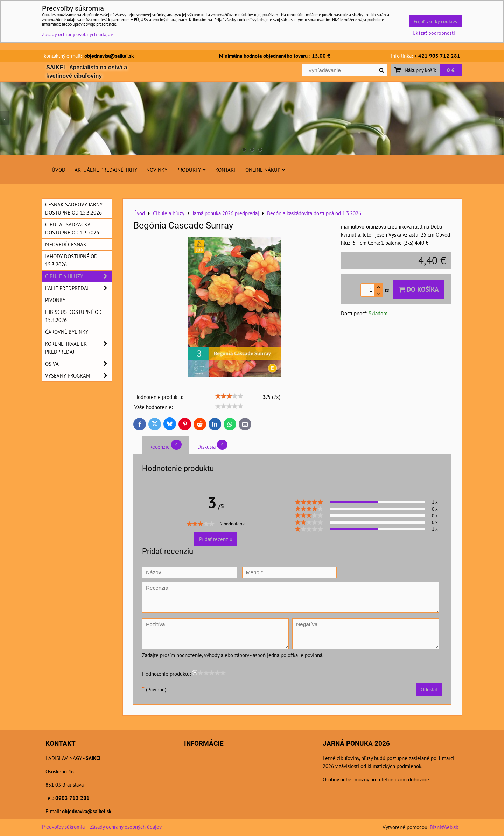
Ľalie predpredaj (78, 288)
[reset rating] (195, 673)
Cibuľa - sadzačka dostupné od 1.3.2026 (72, 228)
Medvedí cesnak (66, 244)
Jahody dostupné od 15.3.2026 (71, 260)
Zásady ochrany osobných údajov (126, 827)
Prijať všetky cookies (435, 21)
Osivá (78, 364)
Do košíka (419, 289)
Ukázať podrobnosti (434, 33)
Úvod (59, 170)
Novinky (157, 170)
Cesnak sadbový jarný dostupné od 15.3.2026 (74, 208)
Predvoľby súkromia (63, 827)
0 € (451, 70)
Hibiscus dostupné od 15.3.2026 (73, 316)
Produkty (191, 170)
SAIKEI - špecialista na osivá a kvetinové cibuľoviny (87, 72)
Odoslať (429, 689)
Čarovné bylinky (67, 332)
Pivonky (55, 300)
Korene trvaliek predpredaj (78, 348)
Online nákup (265, 170)
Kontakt (226, 170)
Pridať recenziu (216, 539)
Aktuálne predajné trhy (106, 170)
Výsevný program (78, 376)
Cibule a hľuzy (78, 276)
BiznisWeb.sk (444, 827)
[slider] (229, 396)
